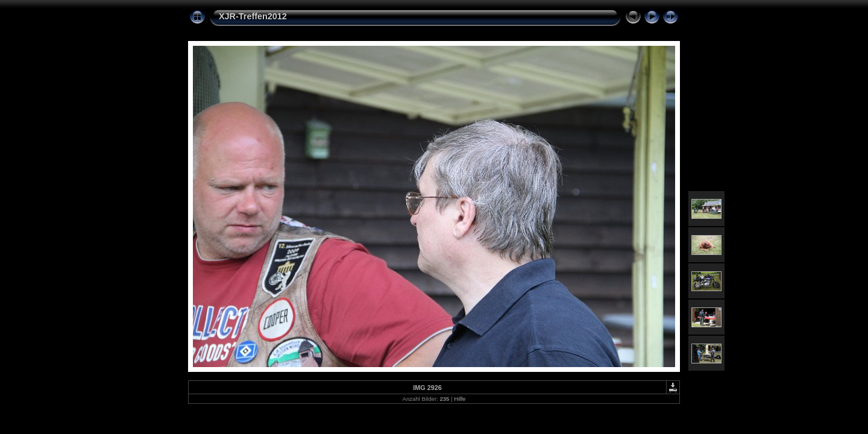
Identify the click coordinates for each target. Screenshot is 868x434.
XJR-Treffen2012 (253, 16)
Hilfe (460, 399)
